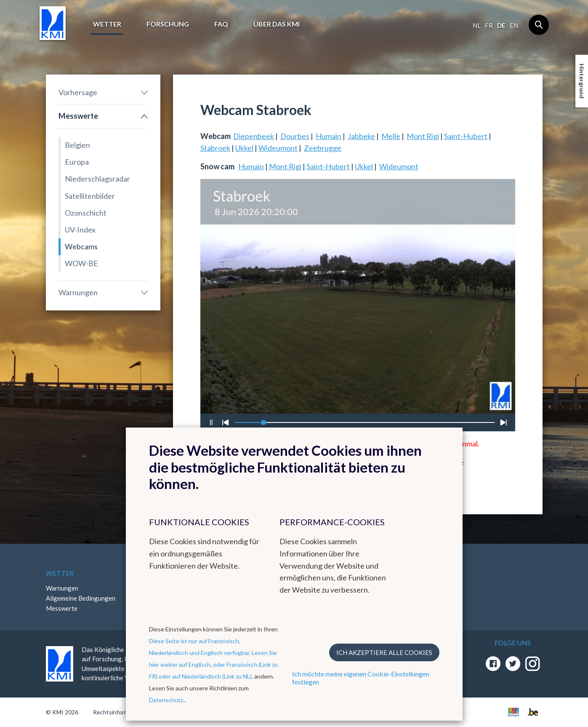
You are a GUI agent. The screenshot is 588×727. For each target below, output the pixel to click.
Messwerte (78, 116)
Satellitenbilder (90, 196)
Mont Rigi (423, 136)
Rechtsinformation (118, 712)
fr (489, 25)
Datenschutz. (167, 700)
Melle (391, 136)
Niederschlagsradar (97, 179)
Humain (329, 136)
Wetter (107, 24)
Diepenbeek (254, 136)
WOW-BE (81, 263)
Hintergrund (582, 81)
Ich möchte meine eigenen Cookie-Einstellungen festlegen (361, 678)
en (514, 25)
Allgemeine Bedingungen (81, 598)
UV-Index (80, 230)
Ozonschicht (86, 213)
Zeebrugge (323, 148)
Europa (77, 162)
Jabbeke (361, 136)
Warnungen (78, 292)
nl (477, 25)
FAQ (221, 24)
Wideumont (278, 148)
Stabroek (215, 148)
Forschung (168, 24)
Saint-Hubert (466, 136)
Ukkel (244, 148)
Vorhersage (78, 92)
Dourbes (295, 136)
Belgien (77, 145)
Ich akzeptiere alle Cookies (384, 652)
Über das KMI (277, 24)
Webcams (81, 246)
